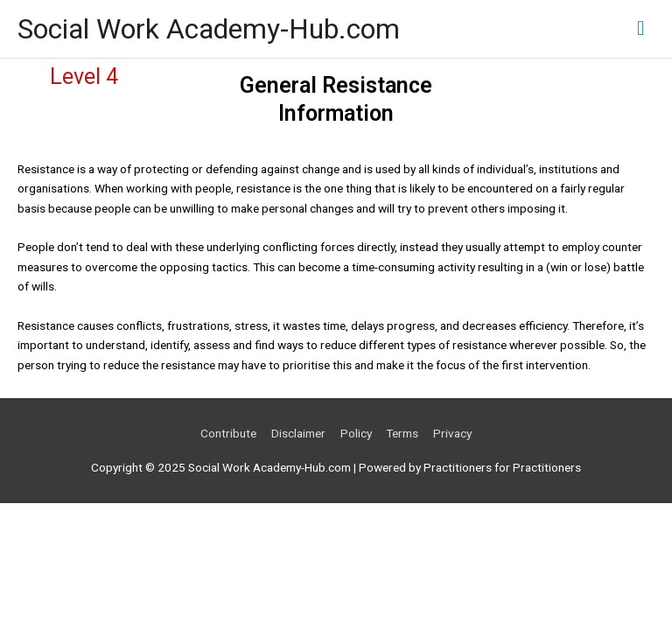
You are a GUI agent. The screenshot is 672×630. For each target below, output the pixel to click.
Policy (356, 433)
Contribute (228, 433)
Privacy (452, 433)
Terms (402, 433)
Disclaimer (298, 433)
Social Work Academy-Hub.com (209, 29)
